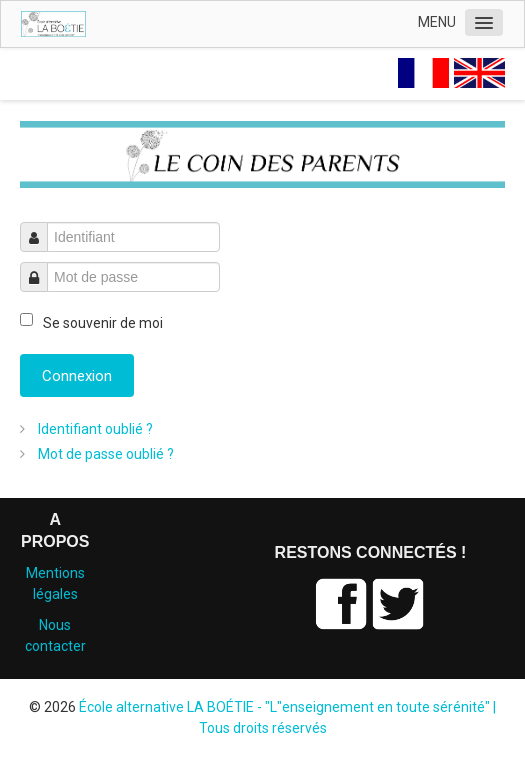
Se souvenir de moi (103, 323)
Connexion (77, 376)
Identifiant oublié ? (94, 429)
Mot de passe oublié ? (104, 454)
